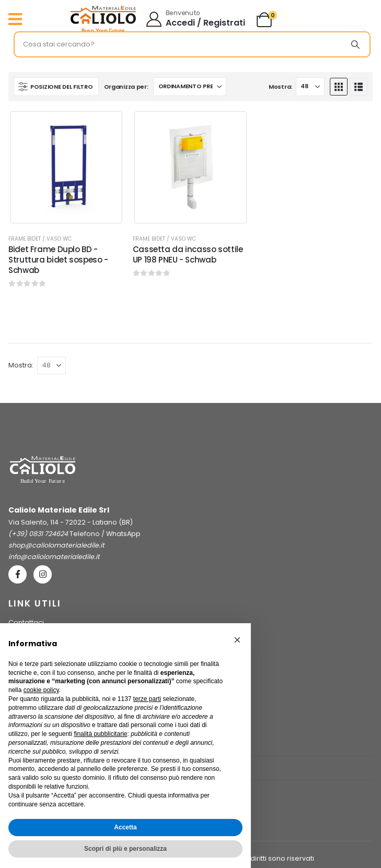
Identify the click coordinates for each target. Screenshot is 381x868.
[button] (56, 87)
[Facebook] (18, 574)
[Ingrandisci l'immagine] (103, 9)
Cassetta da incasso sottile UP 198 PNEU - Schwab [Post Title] (188, 254)
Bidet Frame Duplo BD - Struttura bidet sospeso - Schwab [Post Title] (58, 260)
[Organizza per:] (190, 87)
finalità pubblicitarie (100, 734)
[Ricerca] (355, 44)
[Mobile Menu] (18, 19)
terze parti (147, 699)
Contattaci (26, 622)
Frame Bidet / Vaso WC (40, 239)
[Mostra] (310, 87)
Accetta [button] (125, 827)
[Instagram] (43, 574)
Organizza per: (126, 87)
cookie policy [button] (41, 690)
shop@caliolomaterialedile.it (56, 545)
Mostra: (280, 87)
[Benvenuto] (196, 19)
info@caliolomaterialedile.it (54, 557)
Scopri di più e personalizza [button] (125, 849)
